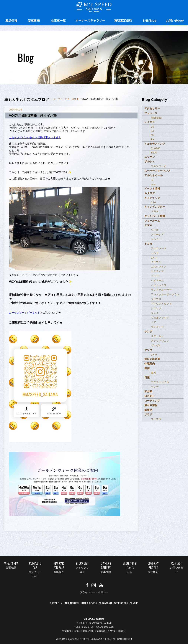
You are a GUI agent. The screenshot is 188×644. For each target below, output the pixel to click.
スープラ (156, 419)
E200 (154, 153)
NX (153, 135)
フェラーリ (151, 113)
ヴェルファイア (160, 318)
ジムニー (156, 239)
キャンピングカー (155, 207)
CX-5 (154, 355)
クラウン (156, 262)
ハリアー (156, 276)
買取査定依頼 (123, 22)
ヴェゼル (156, 345)
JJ (152, 180)
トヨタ (148, 244)
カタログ (150, 193)
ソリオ (155, 230)
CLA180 (156, 148)
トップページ (60, 99)
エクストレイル (160, 382)
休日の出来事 (152, 359)
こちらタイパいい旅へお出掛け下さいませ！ (35, 137)
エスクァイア (159, 267)
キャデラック (152, 198)
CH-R (154, 258)
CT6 (153, 202)
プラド (148, 415)
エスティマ (157, 271)
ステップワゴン (160, 341)
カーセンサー (17, 313)
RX (153, 139)
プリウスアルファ (161, 304)
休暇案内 (150, 364)
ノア (153, 322)
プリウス (156, 299)
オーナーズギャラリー (90, 22)
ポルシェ (150, 161)
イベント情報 (152, 189)
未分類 (148, 391)
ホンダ (148, 331)
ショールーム (152, 221)
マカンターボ (159, 166)
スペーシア (157, 235)
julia (153, 184)
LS (152, 127)
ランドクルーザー (161, 290)
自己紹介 (150, 396)
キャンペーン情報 (155, 216)
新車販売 (34, 22)
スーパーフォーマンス (157, 171)
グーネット (34, 313)
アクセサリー (152, 108)
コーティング (152, 401)
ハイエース (157, 280)
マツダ (148, 350)
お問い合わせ (175, 22)
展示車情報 (151, 405)
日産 (147, 377)
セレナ (155, 387)
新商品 (148, 410)
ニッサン (150, 157)
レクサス (150, 122)
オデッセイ (157, 336)
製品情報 (11, 22)
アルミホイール (153, 175)
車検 (153, 373)
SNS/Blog (149, 22)
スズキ (148, 225)
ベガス (155, 211)
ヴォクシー (157, 327)
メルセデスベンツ (155, 144)
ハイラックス (159, 285)
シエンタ (156, 308)
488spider (157, 118)
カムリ (155, 253)
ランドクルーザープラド (165, 294)
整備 (147, 368)
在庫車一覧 (58, 22)
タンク (155, 313)
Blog (74, 99)
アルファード (159, 248)
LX (152, 131)
